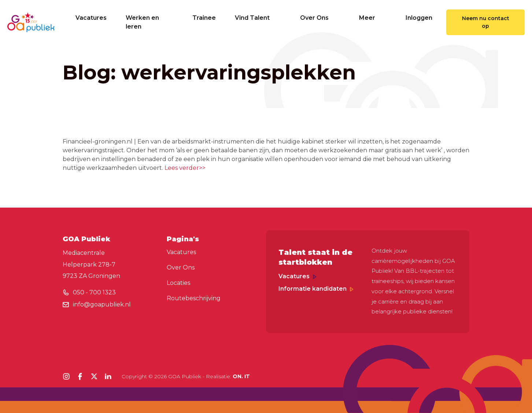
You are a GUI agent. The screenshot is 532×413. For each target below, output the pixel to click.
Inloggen (419, 18)
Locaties (178, 283)
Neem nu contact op (486, 22)
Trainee (204, 18)
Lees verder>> (185, 168)
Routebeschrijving (194, 298)
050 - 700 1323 (94, 292)
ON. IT (241, 376)
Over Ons (320, 18)
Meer (373, 18)
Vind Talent (258, 18)
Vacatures (91, 18)
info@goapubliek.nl (102, 304)
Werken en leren (142, 22)
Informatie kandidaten (316, 289)
